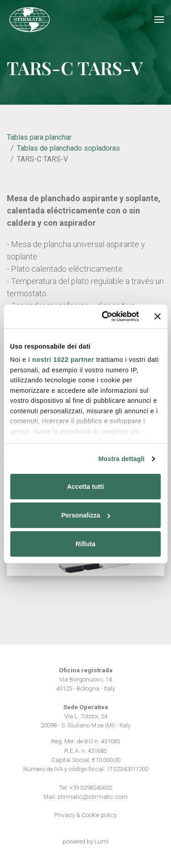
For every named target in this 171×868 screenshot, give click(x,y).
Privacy (65, 815)
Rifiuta (86, 544)
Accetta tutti (85, 487)
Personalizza (86, 515)
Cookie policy (99, 815)
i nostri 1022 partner (61, 360)
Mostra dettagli (122, 459)
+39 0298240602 (91, 787)
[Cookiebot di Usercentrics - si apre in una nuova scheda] (103, 316)
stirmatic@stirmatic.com (93, 797)
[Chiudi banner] (158, 316)
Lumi (101, 841)
